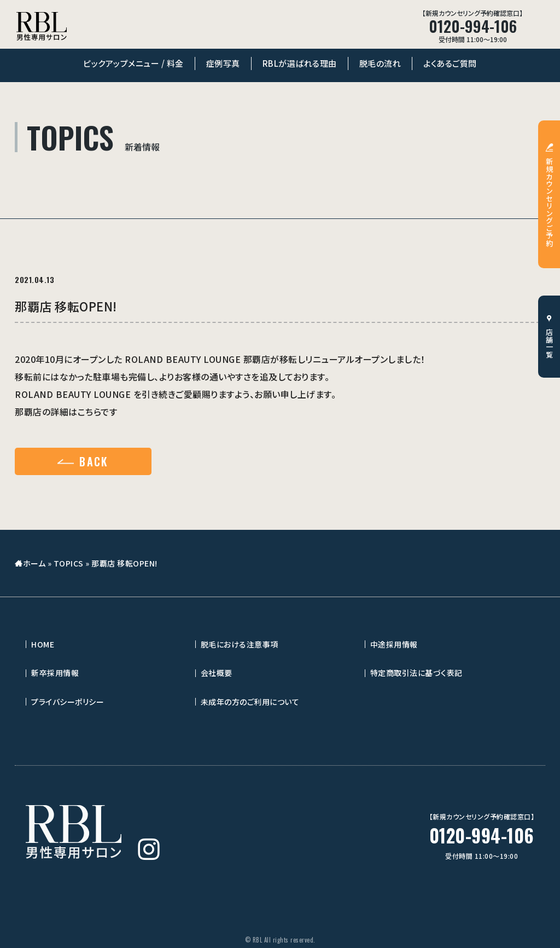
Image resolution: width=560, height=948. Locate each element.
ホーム (34, 563)
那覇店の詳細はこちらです (66, 412)
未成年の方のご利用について (250, 702)
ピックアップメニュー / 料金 (133, 63)
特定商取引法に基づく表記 (416, 673)
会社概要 (217, 673)
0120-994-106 (482, 836)
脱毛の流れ (380, 63)
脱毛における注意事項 (240, 644)
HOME (43, 644)
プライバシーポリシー (68, 702)
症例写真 (223, 63)
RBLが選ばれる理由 (300, 63)
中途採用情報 (394, 644)
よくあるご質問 (450, 63)
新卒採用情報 (55, 673)
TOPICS (69, 563)
